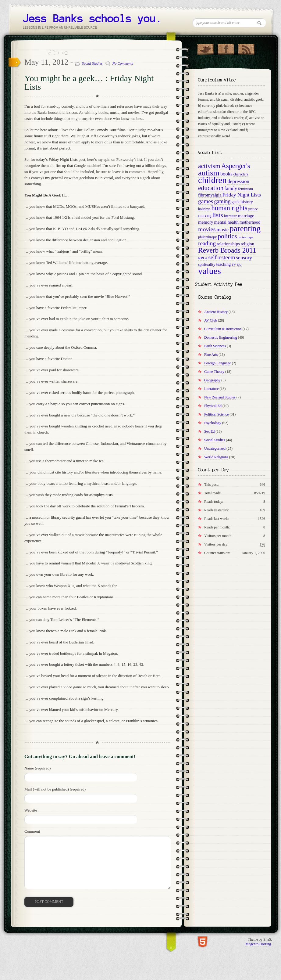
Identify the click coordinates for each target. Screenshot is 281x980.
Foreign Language (218, 363)
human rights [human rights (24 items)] (229, 208)
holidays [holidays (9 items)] (204, 209)
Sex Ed (209, 431)
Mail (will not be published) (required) (55, 789)
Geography (212, 380)
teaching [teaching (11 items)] (223, 264)
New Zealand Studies (220, 397)
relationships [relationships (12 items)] (228, 244)
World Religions (216, 457)
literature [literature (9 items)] (231, 216)
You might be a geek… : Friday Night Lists (89, 83)
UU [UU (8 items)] (239, 265)
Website (31, 810)
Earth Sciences (215, 346)
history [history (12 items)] (247, 202)
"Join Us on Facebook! (226, 48)
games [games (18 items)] (206, 201)
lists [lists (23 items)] (217, 215)
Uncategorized (215, 449)
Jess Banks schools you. (92, 18)
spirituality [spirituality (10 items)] (207, 264)
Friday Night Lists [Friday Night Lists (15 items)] (242, 195)
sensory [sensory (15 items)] (244, 258)
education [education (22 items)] (211, 188)
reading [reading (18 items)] (207, 243)
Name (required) (37, 768)
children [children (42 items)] (212, 180)
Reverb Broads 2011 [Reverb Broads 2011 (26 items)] (227, 250)
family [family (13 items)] (231, 188)
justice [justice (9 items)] (253, 209)
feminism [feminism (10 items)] (245, 189)
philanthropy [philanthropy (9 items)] (207, 237)
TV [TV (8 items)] (234, 265)
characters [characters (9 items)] (241, 174)
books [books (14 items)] (226, 174)
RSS (246, 48)
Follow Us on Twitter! (205, 48)
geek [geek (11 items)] (235, 202)
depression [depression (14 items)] (238, 181)
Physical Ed (213, 406)
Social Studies (92, 63)
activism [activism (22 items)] (209, 166)
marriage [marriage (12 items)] (246, 216)
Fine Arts (211, 355)
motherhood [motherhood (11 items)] (250, 222)
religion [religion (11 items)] (247, 244)
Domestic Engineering (221, 337)
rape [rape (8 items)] (250, 237)
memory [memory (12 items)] (206, 222)
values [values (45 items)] (210, 271)
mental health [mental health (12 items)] (226, 222)
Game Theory (214, 372)
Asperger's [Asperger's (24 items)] (236, 166)
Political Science (216, 414)
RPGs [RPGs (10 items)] (203, 258)
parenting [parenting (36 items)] (245, 229)
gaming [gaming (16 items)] (222, 201)
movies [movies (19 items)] (207, 229)
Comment (32, 831)
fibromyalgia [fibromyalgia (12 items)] (210, 195)
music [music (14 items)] (222, 230)
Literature (211, 389)
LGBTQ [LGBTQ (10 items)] (205, 216)
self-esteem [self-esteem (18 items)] (222, 257)
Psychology (213, 423)
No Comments (123, 63)
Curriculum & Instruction (223, 329)
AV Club (211, 320)
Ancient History (216, 312)
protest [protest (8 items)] (242, 237)
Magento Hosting (258, 944)
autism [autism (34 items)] (209, 173)
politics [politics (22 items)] (227, 236)
